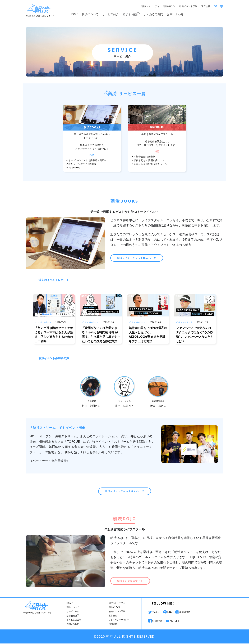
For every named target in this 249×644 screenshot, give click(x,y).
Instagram (183, 612)
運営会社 (206, 6)
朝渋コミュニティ (150, 6)
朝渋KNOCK (169, 6)
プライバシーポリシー (119, 620)
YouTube (172, 621)
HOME (74, 14)
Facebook (156, 621)
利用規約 (113, 624)
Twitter (154, 612)
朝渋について (90, 14)
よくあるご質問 (153, 14)
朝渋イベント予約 (188, 6)
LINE (168, 612)
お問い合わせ (175, 14)
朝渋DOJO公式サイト (130, 581)
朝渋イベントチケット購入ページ (137, 258)
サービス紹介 (110, 14)
